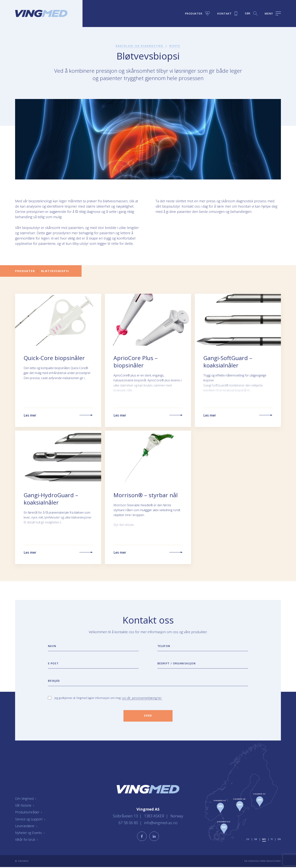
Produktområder (29, 813)
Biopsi (175, 46)
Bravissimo (274, 862)
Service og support (31, 820)
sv (247, 840)
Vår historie (25, 806)
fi (272, 840)
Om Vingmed (26, 800)
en (279, 840)
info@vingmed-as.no (161, 823)
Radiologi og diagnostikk (140, 46)
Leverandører (27, 827)
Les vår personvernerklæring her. (142, 699)
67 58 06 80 (128, 823)
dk (256, 840)
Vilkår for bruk (27, 840)
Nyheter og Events (30, 834)
